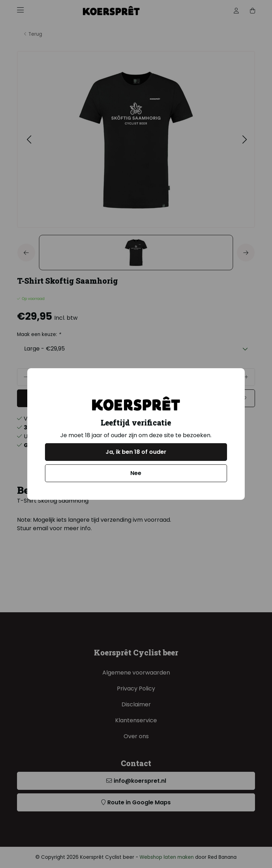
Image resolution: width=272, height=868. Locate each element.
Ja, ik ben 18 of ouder (136, 452)
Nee (136, 473)
